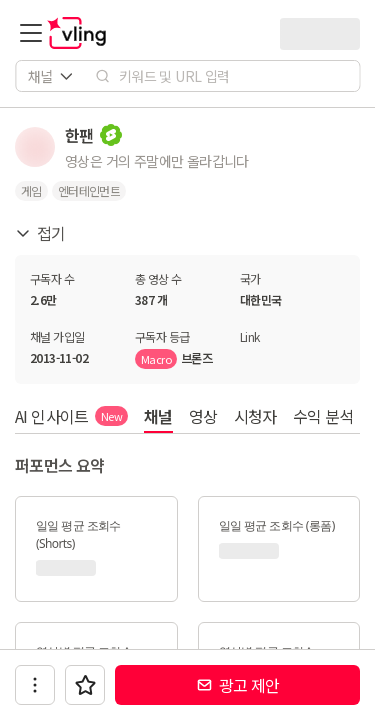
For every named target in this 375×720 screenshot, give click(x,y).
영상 (203, 416)
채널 (158, 416)
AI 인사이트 (71, 416)
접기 (40, 233)
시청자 (255, 416)
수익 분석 (323, 416)
